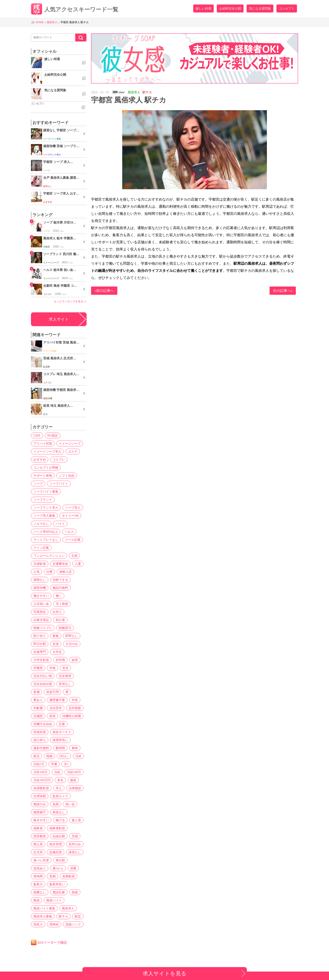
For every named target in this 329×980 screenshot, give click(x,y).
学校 (53, 668)
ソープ (38, 484)
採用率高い (60, 740)
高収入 (38, 924)
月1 (66, 764)
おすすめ (40, 460)
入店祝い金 (41, 604)
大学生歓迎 (41, 660)
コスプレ (59, 460)
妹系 (75, 660)
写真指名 (40, 612)
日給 (78, 756)
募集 (56, 636)
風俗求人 (68, 908)
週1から (58, 868)
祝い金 (70, 804)
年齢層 (38, 708)
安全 (65, 668)
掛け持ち (40, 740)
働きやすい (41, 596)
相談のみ (40, 804)
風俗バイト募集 (44, 908)
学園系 (38, 668)
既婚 (49, 756)
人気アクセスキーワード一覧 (75, 9)
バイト (60, 524)
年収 (75, 700)
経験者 (38, 828)
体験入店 (65, 572)
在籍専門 (40, 652)
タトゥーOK (70, 516)
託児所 (38, 852)
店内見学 (56, 708)
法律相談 (75, 788)
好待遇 (60, 660)
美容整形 (40, 836)
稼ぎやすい (41, 820)
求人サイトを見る (165, 973)
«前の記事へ (104, 291)
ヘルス (69, 532)
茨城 (75, 836)
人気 (37, 572)
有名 (60, 780)
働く (59, 596)
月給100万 (74, 772)
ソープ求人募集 (44, 516)
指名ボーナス (62, 732)
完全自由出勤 (43, 684)
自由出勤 (59, 836)
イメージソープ (70, 443)
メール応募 (73, 540)
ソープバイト (59, 484)
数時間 (60, 748)
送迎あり (40, 868)
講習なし (75, 852)
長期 (53, 876)
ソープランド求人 (46, 508)
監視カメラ (60, 796)
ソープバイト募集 (46, 492)
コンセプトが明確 (46, 468)
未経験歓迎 (41, 788)
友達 (56, 644)
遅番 (73, 868)
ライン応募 (41, 548)
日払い (64, 756)
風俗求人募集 (43, 916)
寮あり (38, 700)
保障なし (40, 580)
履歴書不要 (57, 700)
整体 (75, 748)
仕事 (49, 572)
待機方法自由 (43, 724)
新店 (37, 756)
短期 (56, 804)
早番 (54, 764)
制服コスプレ (43, 628)
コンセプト (287, 8)
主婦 (74, 556)
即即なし (72, 636)
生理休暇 (40, 796)
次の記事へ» (283, 291)
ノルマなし (41, 524)
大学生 (57, 652)
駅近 (78, 916)
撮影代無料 (41, 748)
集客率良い (57, 884)
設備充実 (56, 852)
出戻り (57, 612)
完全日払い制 (43, 676)
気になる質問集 (260, 8)
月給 (57, 772)
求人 (59, 788)
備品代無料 (60, 588)
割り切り (40, 636)
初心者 (60, 620)
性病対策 (40, 732)
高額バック (73, 924)
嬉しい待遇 (203, 8)
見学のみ (75, 844)
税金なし (59, 812)
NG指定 (53, 435)
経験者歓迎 (57, 828)
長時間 (38, 876)
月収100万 (40, 772)
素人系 (76, 820)
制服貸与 (65, 628)
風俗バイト (54, 900)
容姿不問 (53, 692)
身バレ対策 (41, 860)
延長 (53, 716)
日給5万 (39, 764)
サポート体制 (43, 476)
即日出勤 (40, 644)
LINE (37, 435)
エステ (73, 451)
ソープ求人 (73, 508)
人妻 (78, 564)
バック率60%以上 (46, 532)
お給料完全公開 (230, 8)
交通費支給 (60, 564)
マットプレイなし (46, 540)
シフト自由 (67, 476)
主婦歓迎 (40, 564)
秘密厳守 (40, 812)
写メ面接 (62, 604)
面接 (75, 892)
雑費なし (40, 892)
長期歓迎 (69, 876)
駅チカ (63, 916)
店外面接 (75, 708)
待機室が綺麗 (72, 716)
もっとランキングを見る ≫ (70, 301)
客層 (37, 692)
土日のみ (72, 644)
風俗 (37, 900)
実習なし (65, 684)
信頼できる (60, 580)
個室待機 (40, 588)
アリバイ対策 (43, 443)
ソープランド (43, 500)
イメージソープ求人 (47, 451)
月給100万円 (42, 780)
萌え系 (38, 844)
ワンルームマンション (49, 556)
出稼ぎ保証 (41, 620)
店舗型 (38, 716)
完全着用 (65, 676)
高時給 (54, 924)
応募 (62, 724)
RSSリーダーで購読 (52, 942)
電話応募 (59, 892)
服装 (73, 780)
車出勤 (60, 860)
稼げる (60, 820)
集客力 (38, 884)
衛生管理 (56, 844)
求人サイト (59, 319)
